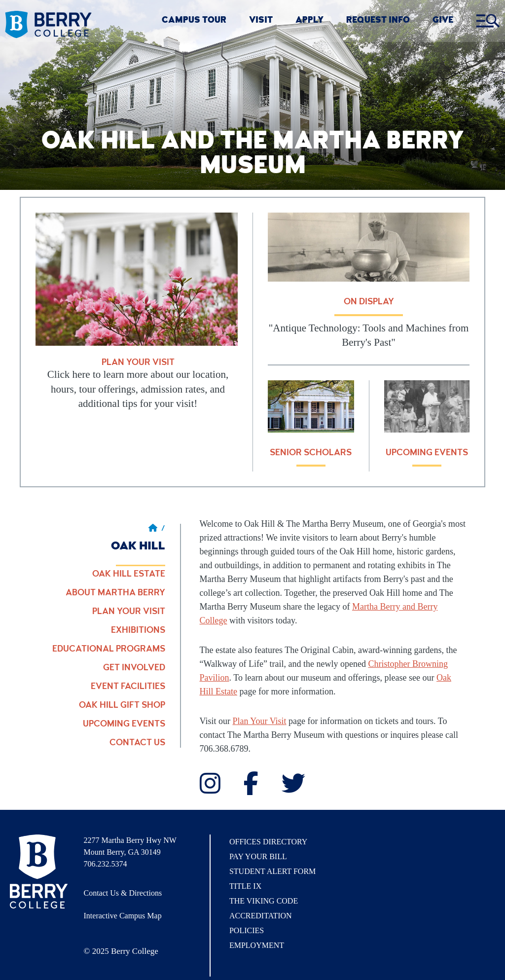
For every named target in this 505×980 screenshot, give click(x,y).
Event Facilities (128, 687)
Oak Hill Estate (129, 575)
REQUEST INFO (378, 21)
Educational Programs (109, 650)
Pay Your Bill (258, 856)
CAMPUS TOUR (194, 21)
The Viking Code (264, 901)
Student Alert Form (272, 871)
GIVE (443, 21)
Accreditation (261, 916)
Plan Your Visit (129, 612)
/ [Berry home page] (157, 529)
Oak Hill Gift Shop (122, 706)
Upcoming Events (124, 725)
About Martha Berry (115, 593)
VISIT (261, 21)
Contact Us (137, 743)
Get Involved (134, 668)
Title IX (245, 886)
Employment (257, 945)
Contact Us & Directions (123, 893)
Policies (247, 930)
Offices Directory (268, 842)
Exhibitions (138, 631)
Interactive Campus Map (123, 916)
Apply (309, 21)
